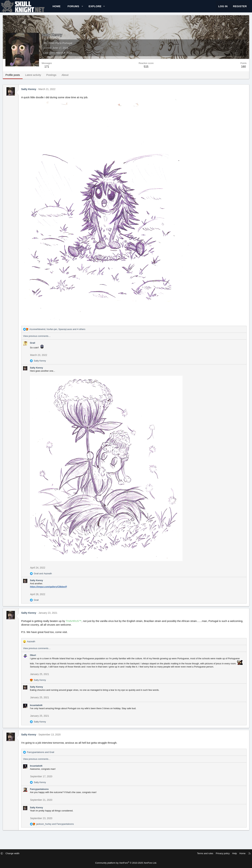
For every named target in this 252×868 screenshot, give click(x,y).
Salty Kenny (41, 93)
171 (59, 70)
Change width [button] (28, 854)
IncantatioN (48, 712)
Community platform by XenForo (126, 863)
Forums (86, 8)
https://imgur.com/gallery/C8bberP (61, 590)
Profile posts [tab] (25, 78)
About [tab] (77, 78)
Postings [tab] (64, 78)
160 (231, 70)
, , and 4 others (70, 333)
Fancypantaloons (52, 796)
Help (219, 854)
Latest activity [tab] (45, 78)
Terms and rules (189, 854)
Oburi (45, 659)
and (55, 577)
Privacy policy (207, 854)
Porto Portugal (76, 46)
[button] (95, 8)
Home (69, 8)
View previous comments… (49, 340)
